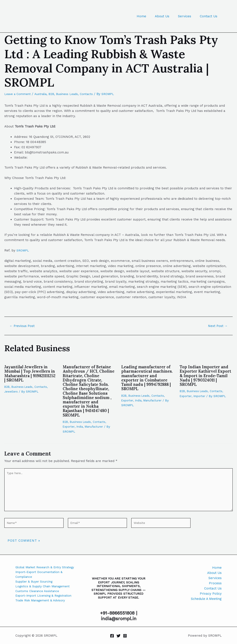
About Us (167, 16)
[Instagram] (125, 636)
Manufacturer (96, 430)
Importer (200, 396)
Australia (44, 94)
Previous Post (23, 326)
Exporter (69, 430)
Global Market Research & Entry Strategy (41, 570)
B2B (56, 94)
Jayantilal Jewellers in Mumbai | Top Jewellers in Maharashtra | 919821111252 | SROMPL (29, 373)
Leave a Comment (19, 94)
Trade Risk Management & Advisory (43, 614)
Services (188, 16)
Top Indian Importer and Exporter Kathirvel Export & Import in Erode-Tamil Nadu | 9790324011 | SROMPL (206, 375)
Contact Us (210, 16)
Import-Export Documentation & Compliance (41, 581)
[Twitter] (118, 636)
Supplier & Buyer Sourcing (36, 588)
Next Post (217, 326)
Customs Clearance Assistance (40, 599)
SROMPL (23, 250)
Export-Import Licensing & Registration (36, 607)
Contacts (94, 94)
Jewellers (11, 391)
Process (215, 583)
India (80, 430)
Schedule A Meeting (206, 599)
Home (149, 16)
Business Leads (73, 94)
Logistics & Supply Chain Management (45, 594)
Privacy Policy (211, 594)
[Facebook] (112, 636)
